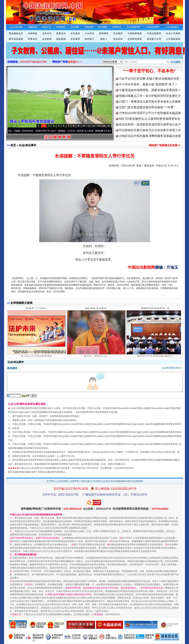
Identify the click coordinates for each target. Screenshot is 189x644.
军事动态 (33, 39)
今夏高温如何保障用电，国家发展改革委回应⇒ (150, 90)
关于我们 (51, 481)
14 (104, 126)
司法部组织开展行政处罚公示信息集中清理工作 (150, 130)
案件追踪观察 (16, 39)
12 (94, 126)
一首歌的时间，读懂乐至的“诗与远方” (40, 131)
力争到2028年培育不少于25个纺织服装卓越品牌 (150, 113)
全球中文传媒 (36, 11)
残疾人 (104, 39)
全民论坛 (47, 33)
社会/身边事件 (28, 145)
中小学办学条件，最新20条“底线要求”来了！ (148, 84)
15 (109, 126)
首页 (13, 145)
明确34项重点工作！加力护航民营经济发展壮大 (150, 96)
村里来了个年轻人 (37, 309)
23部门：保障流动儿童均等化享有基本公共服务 (150, 102)
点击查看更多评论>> (172, 368)
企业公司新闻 (173, 33)
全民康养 (75, 39)
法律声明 (74, 481)
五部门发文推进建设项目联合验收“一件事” (147, 107)
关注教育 (118, 33)
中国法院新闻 (154, 33)
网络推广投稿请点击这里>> (165, 145)
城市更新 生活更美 (96, 309)
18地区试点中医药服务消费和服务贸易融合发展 (150, 136)
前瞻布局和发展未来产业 (156, 309)
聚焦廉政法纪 (16, 33)
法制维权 (33, 33)
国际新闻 (61, 39)
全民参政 (75, 33)
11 (89, 126)
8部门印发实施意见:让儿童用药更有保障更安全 (150, 119)
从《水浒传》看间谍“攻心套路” (81, 131)
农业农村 (118, 39)
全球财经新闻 (135, 39)
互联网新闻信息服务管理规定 (64, 416)
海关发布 (149, 166)
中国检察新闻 (135, 33)
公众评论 (90, 33)
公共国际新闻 (173, 39)
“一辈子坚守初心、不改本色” (149, 71)
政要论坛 (61, 33)
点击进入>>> (75, 62)
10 (84, 126)
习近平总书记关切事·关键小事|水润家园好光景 (149, 79)
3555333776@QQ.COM (33, 62)
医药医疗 (90, 39)
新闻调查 (104, 33)
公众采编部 (63, 481)
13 (99, 126)
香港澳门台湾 (154, 39)
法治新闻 (47, 39)
